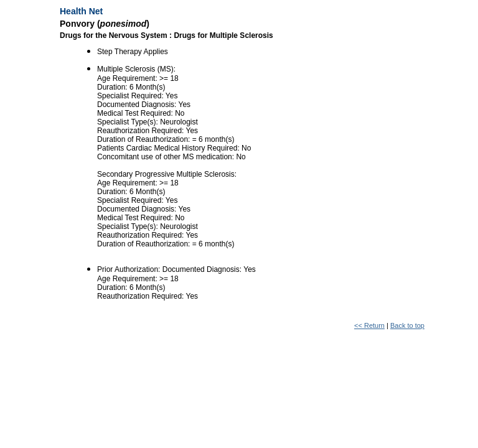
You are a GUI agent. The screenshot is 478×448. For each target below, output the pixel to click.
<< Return (369, 325)
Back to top (407, 325)
